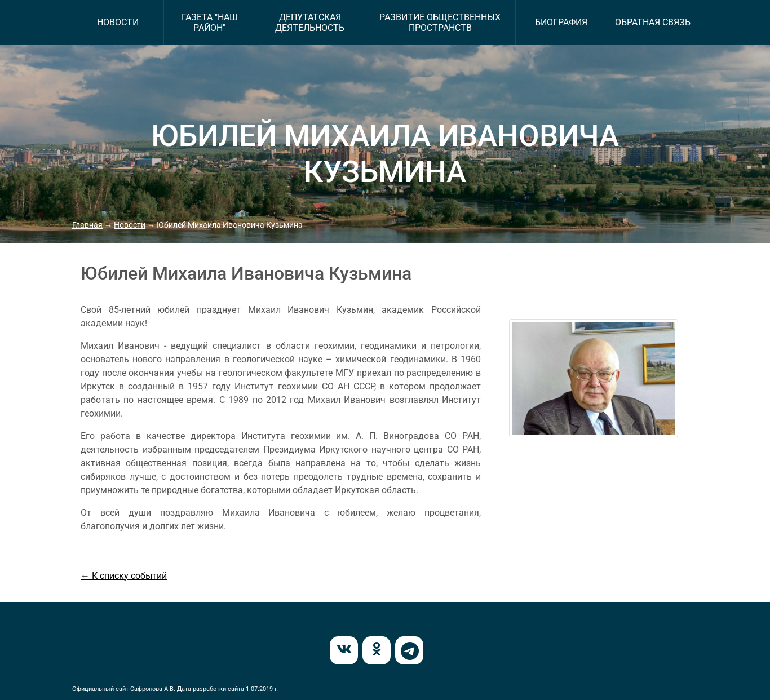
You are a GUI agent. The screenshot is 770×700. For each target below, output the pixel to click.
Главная (87, 225)
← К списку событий (124, 576)
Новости (130, 225)
